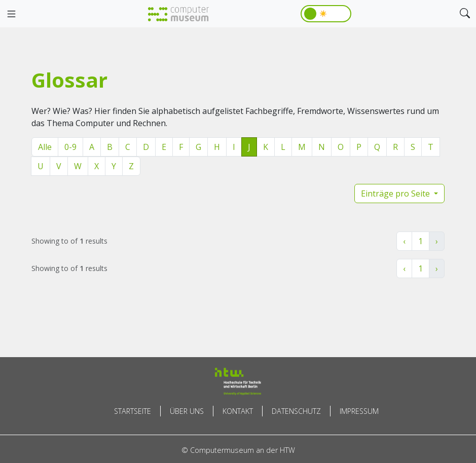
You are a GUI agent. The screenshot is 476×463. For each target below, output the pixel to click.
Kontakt (238, 411)
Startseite (133, 411)
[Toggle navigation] (11, 14)
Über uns (187, 411)
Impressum (359, 411)
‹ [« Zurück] (404, 241)
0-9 (70, 147)
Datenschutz (296, 411)
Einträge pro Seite (396, 194)
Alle (45, 147)
